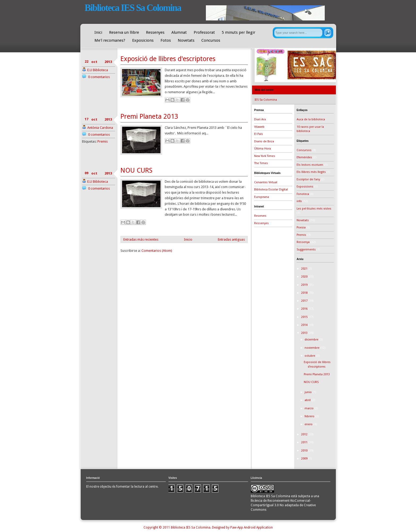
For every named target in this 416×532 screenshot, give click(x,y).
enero (309, 424)
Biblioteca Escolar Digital (271, 190)
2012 (305, 434)
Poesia (301, 227)
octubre (310, 356)
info (299, 201)
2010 (305, 451)
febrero (310, 416)
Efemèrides (304, 157)
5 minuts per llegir (239, 32)
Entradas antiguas (231, 239)
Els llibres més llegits (311, 172)
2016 (305, 309)
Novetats (186, 40)
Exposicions (143, 40)
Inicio (188, 239)
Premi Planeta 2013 (149, 116)
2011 (305, 442)
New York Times (265, 156)
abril (308, 400)
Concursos (211, 40)
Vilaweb (259, 127)
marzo (309, 408)
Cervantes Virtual (266, 182)
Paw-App (237, 527)
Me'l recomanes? (110, 40)
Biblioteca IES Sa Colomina (133, 8)
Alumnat (179, 32)
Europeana (262, 197)
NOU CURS (136, 170)
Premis (103, 141)
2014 (305, 325)
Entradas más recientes (141, 239)
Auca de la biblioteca (311, 119)
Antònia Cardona (100, 128)
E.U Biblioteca (98, 70)
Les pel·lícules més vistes (314, 209)
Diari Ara (260, 119)
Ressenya (303, 242)
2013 (305, 333)
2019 (305, 285)
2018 (305, 293)
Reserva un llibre (124, 32)
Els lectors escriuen (310, 165)
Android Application (258, 527)
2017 (305, 301)
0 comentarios (99, 77)
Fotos (166, 40)
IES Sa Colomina (266, 100)
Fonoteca (303, 194)
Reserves (260, 216)
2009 (305, 459)
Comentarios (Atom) (157, 251)
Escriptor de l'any (308, 179)
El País (259, 134)
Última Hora (263, 149)
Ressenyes (155, 32)
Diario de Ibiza (264, 141)
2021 (305, 269)
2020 (305, 277)
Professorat (204, 32)
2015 (305, 317)
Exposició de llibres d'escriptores (168, 59)
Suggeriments (306, 250)
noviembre (312, 348)
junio (309, 392)
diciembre (312, 340)
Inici (98, 32)
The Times (261, 163)
